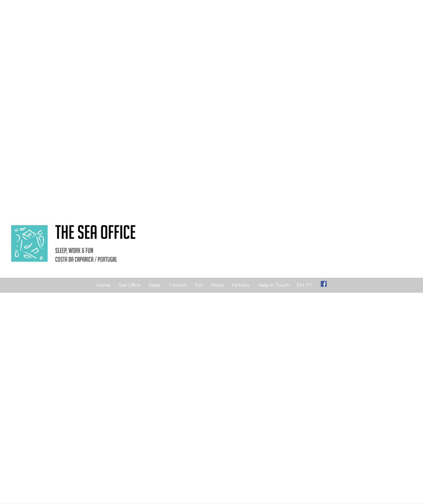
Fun (199, 285)
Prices (217, 285)
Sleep (155, 285)
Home (103, 285)
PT (309, 285)
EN (300, 285)
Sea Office (129, 285)
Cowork (178, 285)
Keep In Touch (274, 285)
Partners (241, 285)
